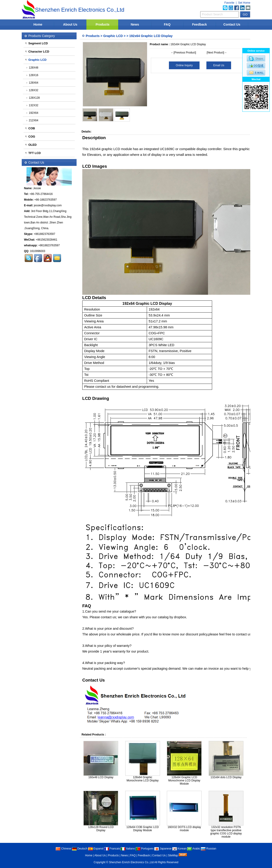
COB (30, 128)
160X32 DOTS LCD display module (184, 829)
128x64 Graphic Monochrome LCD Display (143, 779)
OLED (31, 145)
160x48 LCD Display (101, 777)
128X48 (32, 68)
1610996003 (38, 251)
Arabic (194, 849)
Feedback (200, 24)
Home (38, 24)
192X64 (32, 113)
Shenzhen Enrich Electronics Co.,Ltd (131, 862)
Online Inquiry (184, 65)
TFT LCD (33, 153)
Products (103, 24)
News (135, 24)
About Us (70, 24)
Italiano (128, 849)
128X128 (33, 98)
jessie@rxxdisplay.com (48, 205)
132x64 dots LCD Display (226, 777)
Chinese (63, 849)
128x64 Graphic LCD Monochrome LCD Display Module (184, 780)
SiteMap (173, 855)
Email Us (219, 65)
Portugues (145, 849)
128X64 (32, 83)
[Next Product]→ (217, 53)
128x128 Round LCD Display (101, 829)
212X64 (32, 120)
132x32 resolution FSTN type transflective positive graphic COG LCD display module (226, 832)
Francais (112, 849)
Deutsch (80, 849)
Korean (179, 849)
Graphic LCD (113, 36)
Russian (209, 849)
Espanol (96, 849)
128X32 (32, 90)
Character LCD (37, 52)
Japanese (163, 849)
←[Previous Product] (184, 53)
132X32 (32, 105)
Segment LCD (36, 43)
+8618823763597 (45, 234)
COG (30, 137)
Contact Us (232, 24)
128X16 (32, 75)
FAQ (167, 24)
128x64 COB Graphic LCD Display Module (143, 829)
